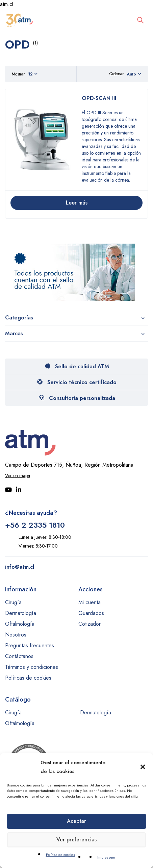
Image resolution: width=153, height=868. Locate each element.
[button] (143, 767)
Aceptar (77, 821)
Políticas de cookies (28, 678)
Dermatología (21, 613)
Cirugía (13, 602)
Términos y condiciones (32, 667)
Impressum (106, 857)
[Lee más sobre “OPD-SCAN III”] (76, 203)
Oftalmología (20, 624)
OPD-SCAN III (99, 98)
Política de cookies (60, 855)
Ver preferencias (77, 840)
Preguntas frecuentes (30, 645)
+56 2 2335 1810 (35, 525)
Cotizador (90, 624)
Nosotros (16, 635)
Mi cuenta (90, 602)
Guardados (91, 613)
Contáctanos (19, 656)
